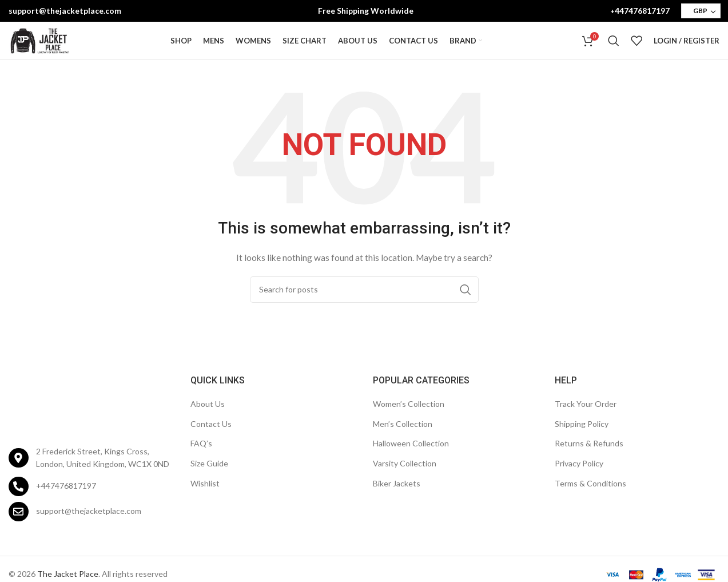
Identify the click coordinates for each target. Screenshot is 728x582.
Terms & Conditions (590, 498)
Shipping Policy (582, 438)
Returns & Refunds (589, 458)
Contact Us (211, 438)
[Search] (614, 49)
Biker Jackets (397, 498)
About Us (208, 419)
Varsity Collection (405, 478)
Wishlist (205, 498)
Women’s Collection (409, 419)
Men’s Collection (403, 438)
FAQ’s (201, 458)
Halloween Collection (411, 458)
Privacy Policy (579, 478)
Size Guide (209, 478)
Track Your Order (586, 419)
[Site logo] (39, 48)
